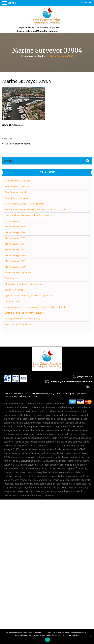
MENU (12, 3)
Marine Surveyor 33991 (16, 261)
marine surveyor (13, 221)
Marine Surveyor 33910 (16, 238)
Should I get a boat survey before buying (24, 284)
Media (41, 56)
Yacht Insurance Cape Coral (18, 324)
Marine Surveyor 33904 (16, 227)
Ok (48, 640)
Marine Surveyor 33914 (16, 244)
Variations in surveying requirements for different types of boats (36, 307)
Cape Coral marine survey (17, 198)
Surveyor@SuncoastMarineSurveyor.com (37, 31)
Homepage (27, 56)
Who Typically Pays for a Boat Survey (23, 319)
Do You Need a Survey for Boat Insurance (25, 204)
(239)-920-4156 (25, 27)
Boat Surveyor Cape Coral (17, 187)
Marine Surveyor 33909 (16, 232)
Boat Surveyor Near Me (16, 192)
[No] (90, 636)
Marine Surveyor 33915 (16, 250)
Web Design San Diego (28, 396)
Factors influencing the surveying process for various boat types (35, 210)
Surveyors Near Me (14, 290)
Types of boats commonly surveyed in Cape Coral (29, 296)
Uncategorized (12, 301)
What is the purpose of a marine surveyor (25, 313)
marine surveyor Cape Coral (18, 273)
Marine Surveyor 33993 (16, 267)
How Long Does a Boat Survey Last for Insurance (28, 215)
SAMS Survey (11, 278)
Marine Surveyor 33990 (16, 255)
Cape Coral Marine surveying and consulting (30, 394)
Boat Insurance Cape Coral (18, 181)
